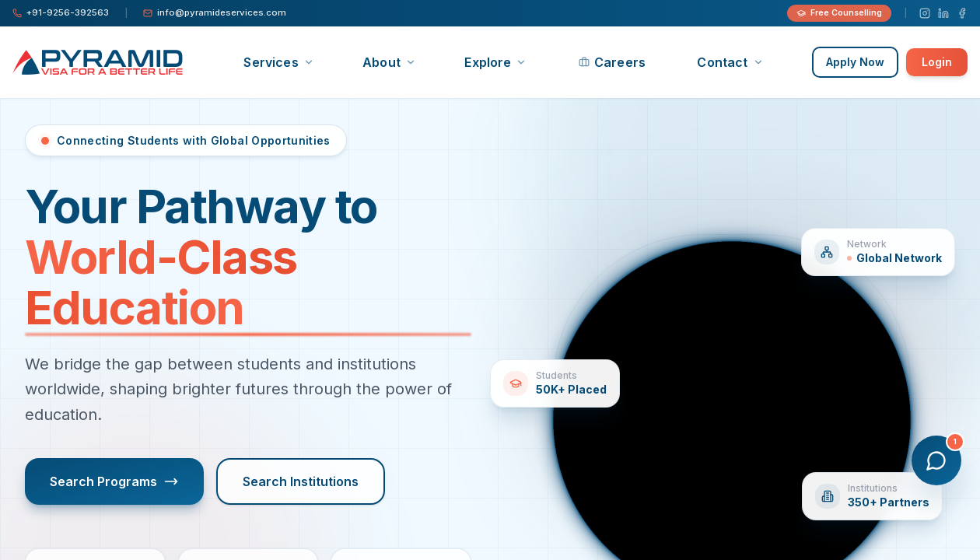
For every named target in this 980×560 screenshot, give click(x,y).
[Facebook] (962, 13)
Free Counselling (839, 13)
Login (937, 62)
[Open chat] (936, 460)
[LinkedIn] (943, 13)
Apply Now (855, 62)
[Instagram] (925, 13)
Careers (612, 62)
